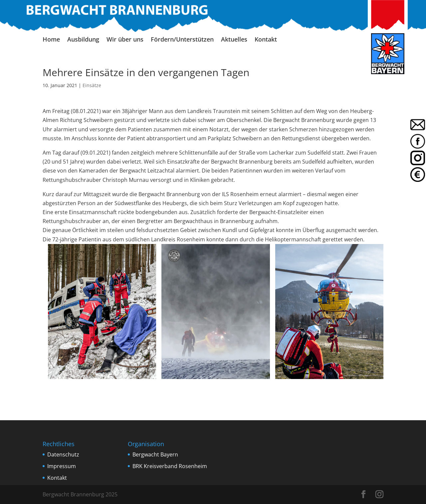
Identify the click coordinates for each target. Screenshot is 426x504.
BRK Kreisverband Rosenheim (170, 466)
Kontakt (266, 40)
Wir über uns (125, 40)
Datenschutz (63, 454)
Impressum (62, 466)
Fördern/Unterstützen (182, 40)
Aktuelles (234, 40)
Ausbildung (83, 40)
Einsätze (92, 85)
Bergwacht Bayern (155, 454)
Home (51, 40)
